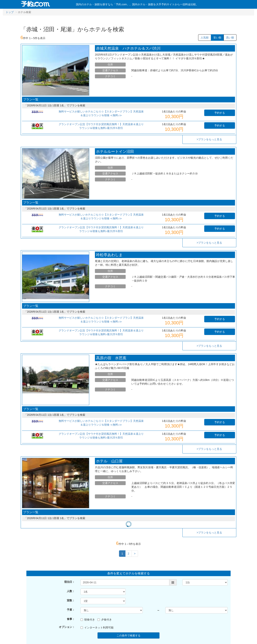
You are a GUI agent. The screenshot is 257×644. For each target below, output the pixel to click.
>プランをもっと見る (209, 139)
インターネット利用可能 (97, 608)
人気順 (205, 38)
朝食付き (88, 600)
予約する (220, 113)
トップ (10, 12)
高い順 (230, 38)
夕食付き (105, 600)
